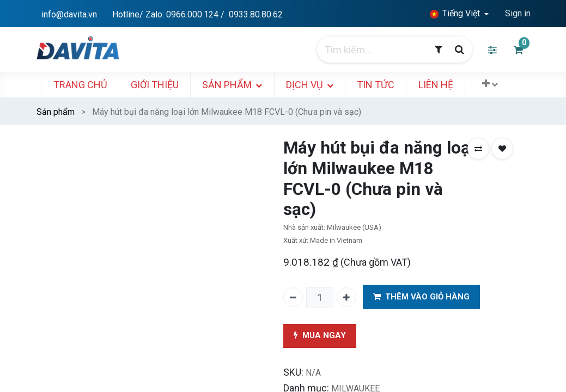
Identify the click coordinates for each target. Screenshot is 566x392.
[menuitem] (84, 85)
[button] (494, 84)
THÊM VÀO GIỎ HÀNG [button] (421, 297)
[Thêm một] (346, 297)
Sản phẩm (56, 112)
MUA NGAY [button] (320, 336)
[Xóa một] (293, 297)
